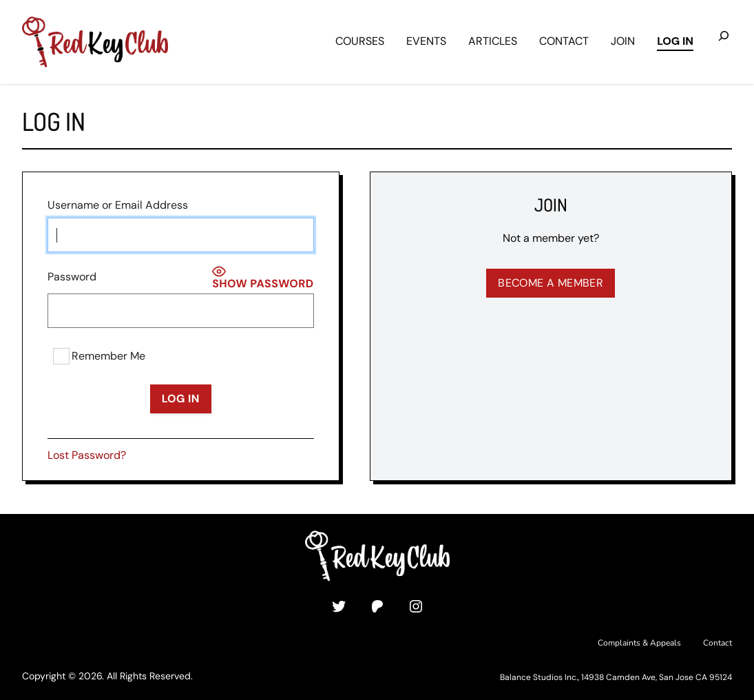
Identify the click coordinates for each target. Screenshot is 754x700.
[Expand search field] (724, 42)
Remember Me (99, 356)
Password (72, 277)
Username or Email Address (118, 205)
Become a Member (551, 283)
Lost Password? (87, 455)
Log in (675, 41)
